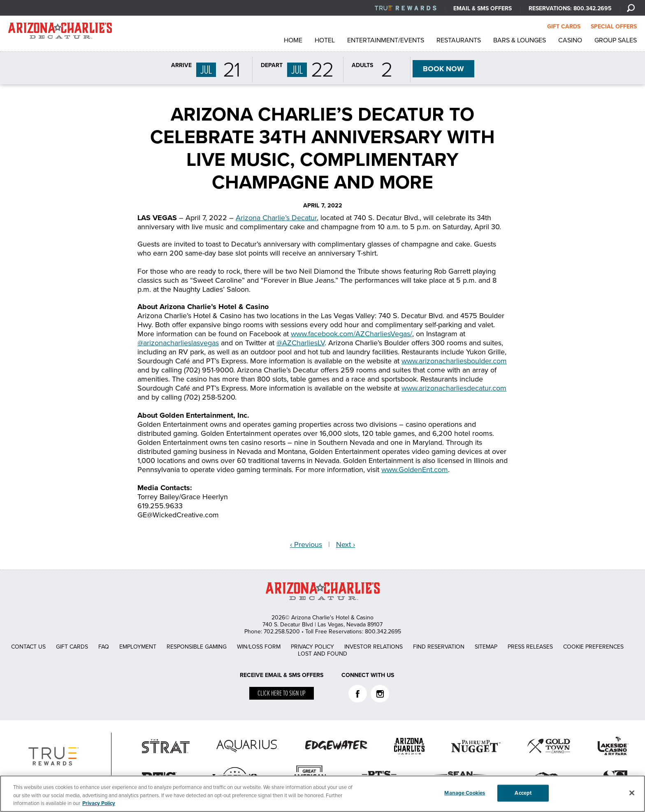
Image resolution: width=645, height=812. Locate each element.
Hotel (325, 40)
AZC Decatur (60, 33)
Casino (570, 40)
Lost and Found (322, 654)
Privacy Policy (312, 647)
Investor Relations (374, 647)
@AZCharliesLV (300, 343)
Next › (346, 544)
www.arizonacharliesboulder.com (454, 361)
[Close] (632, 793)
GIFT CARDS (564, 27)
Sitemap (486, 647)
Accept (523, 793)
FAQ (104, 647)
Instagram (380, 694)
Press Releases (530, 647)
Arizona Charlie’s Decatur (276, 218)
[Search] (631, 8)
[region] (322, 794)
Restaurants (459, 40)
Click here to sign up (282, 694)
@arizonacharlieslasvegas (178, 343)
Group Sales (616, 40)
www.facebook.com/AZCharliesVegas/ (352, 334)
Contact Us (28, 647)
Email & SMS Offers (483, 8)
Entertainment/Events (386, 40)
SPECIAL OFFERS (614, 27)
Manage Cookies (465, 793)
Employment (138, 647)
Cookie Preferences (593, 647)
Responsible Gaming (197, 647)
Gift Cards (72, 647)
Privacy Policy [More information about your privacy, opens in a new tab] (99, 803)
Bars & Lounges (520, 40)
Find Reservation (439, 647)
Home (293, 40)
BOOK (443, 69)
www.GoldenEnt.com (415, 470)
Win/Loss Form (259, 647)
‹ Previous (306, 544)
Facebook (358, 694)
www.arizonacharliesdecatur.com (454, 388)
